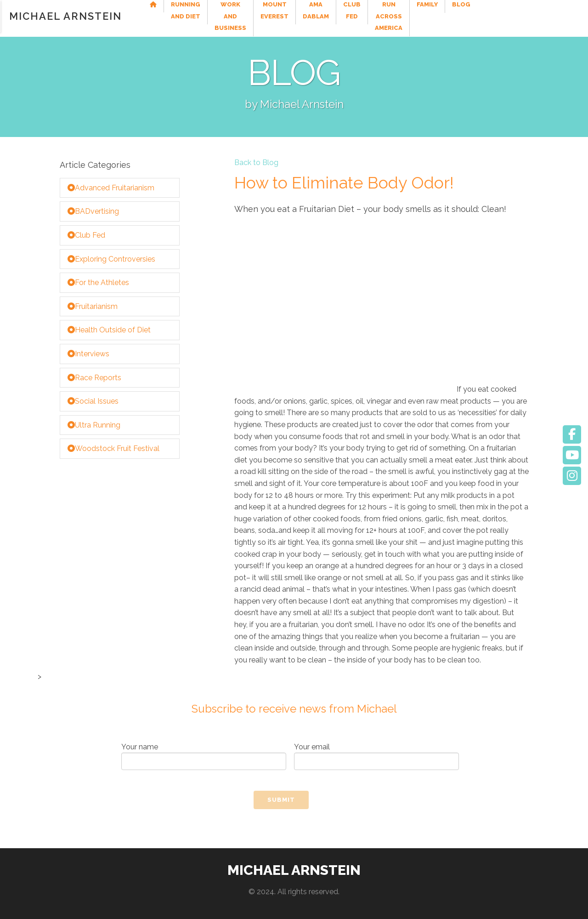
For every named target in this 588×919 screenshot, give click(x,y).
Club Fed (423, 16)
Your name (204, 756)
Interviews (88, 354)
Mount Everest (327, 16)
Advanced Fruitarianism (111, 188)
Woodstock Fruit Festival (113, 448)
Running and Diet (196, 16)
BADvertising (93, 211)
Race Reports (94, 378)
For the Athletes (98, 283)
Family (532, 10)
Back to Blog (256, 163)
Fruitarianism (93, 306)
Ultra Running (94, 425)
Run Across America (478, 16)
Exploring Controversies (111, 259)
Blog (566, 10)
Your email (376, 756)
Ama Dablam (380, 16)
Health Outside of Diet (109, 330)
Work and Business (263, 16)
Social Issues (93, 401)
